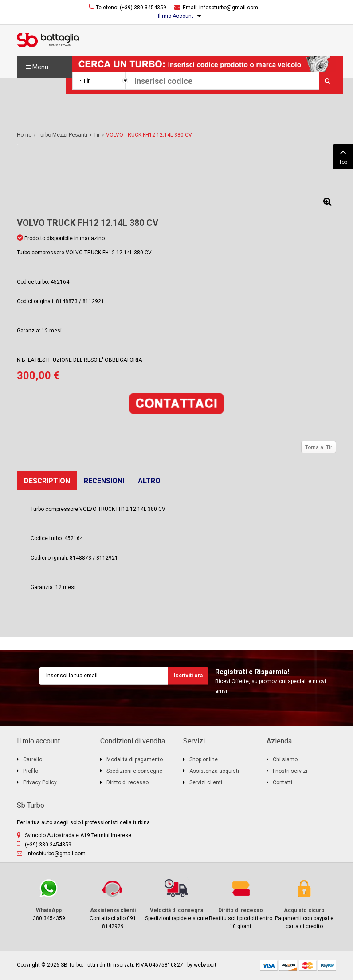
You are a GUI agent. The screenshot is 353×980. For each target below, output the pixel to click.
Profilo (31, 771)
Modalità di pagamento (135, 759)
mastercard (308, 966)
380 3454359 (49, 899)
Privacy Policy (40, 782)
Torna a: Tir (319, 447)
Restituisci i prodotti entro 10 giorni (240, 903)
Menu (37, 67)
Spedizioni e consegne (134, 771)
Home (24, 135)
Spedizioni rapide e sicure (176, 899)
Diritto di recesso (127, 782)
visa (269, 966)
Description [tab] (47, 481)
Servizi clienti (206, 782)
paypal (327, 966)
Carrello (33, 759)
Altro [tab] (149, 481)
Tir (97, 135)
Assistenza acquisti (214, 771)
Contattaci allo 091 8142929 (113, 903)
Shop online (204, 759)
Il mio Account (176, 16)
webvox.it (205, 965)
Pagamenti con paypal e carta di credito (304, 903)
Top (343, 156)
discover (288, 966)
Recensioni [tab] (104, 481)
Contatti (282, 782)
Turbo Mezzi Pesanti (63, 135)
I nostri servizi (290, 771)
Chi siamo (285, 759)
